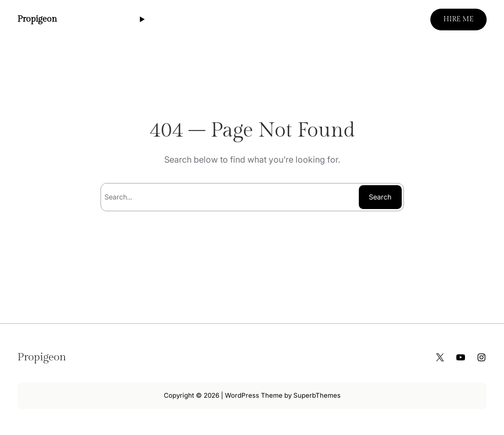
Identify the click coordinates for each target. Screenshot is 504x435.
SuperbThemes (317, 396)
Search (380, 197)
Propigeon (37, 19)
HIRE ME (458, 19)
